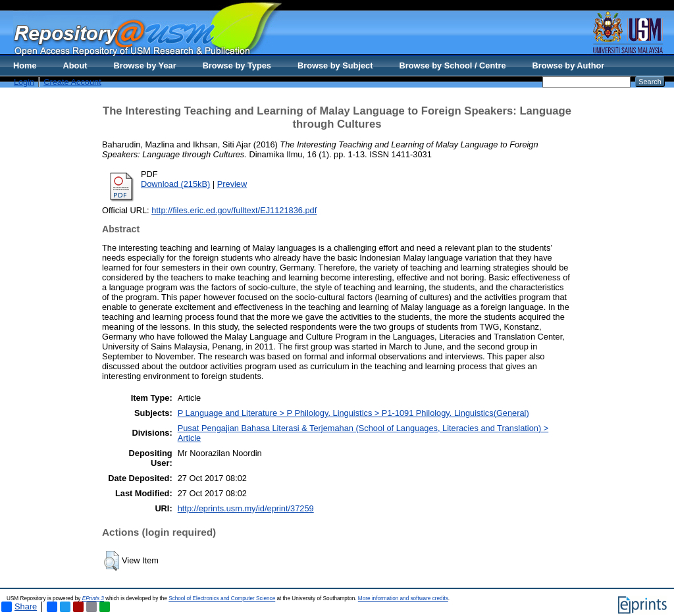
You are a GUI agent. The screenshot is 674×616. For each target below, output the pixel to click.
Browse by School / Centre (452, 65)
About (75, 65)
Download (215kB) (175, 184)
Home (25, 65)
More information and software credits (403, 599)
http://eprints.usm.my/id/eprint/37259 (246, 508)
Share (19, 607)
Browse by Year (145, 65)
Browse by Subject (335, 65)
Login (24, 82)
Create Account (72, 82)
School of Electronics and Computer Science (222, 599)
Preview (232, 184)
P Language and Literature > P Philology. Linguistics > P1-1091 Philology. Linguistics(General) (353, 413)
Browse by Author (569, 65)
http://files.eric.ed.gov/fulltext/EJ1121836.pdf (234, 210)
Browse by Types (237, 65)
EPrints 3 (93, 599)
